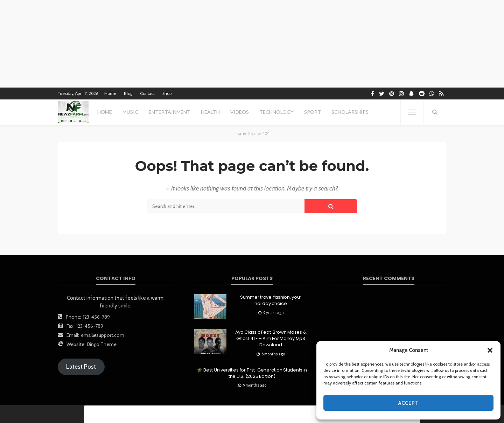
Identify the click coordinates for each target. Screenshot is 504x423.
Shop (167, 93)
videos (240, 112)
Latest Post (81, 367)
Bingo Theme (102, 344)
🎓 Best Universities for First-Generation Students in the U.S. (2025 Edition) (252, 373)
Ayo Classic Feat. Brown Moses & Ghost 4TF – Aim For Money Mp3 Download (271, 339)
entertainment (170, 112)
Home (110, 93)
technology (276, 112)
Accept (409, 403)
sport (313, 112)
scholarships (350, 112)
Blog (128, 93)
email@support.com (103, 335)
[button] (490, 350)
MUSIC (130, 112)
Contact (147, 93)
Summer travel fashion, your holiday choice (271, 300)
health (210, 112)
